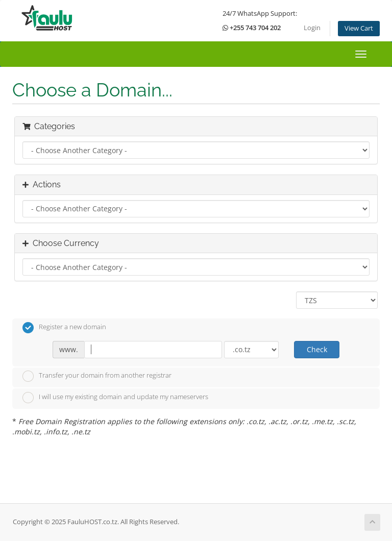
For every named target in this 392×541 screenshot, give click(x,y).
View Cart (359, 28)
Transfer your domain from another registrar (97, 376)
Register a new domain (64, 328)
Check (317, 349)
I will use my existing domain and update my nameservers (115, 398)
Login (312, 28)
